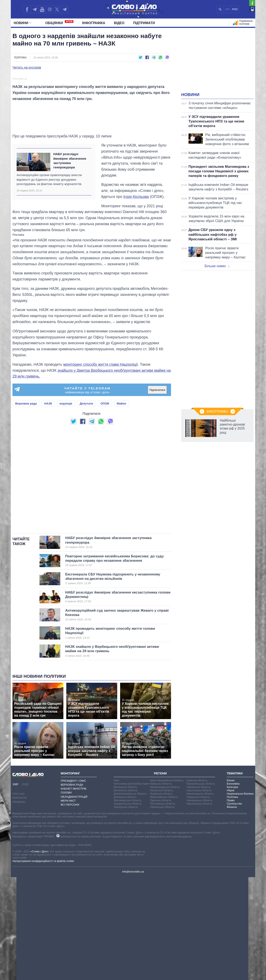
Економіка (233, 887)
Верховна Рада (72, 888)
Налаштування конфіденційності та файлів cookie (43, 964)
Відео (119, 23)
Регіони (160, 876)
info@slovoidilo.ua (133, 975)
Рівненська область (162, 910)
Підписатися (157, 493)
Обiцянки (59, 22)
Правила (19, 905)
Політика (20, 58)
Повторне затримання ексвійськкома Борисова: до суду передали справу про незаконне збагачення (115, 664)
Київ (116, 883)
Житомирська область (128, 903)
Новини (23, 23)
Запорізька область (126, 910)
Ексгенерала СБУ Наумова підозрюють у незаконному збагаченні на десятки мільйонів (113, 682)
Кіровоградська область (165, 890)
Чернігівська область (199, 907)
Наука (230, 893)
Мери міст (68, 904)
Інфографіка (94, 23)
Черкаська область (198, 900)
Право (231, 903)
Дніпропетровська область (130, 897)
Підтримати (144, 23)
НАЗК (48, 507)
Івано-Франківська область (167, 883)
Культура (232, 890)
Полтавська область (163, 907)
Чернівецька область (199, 903)
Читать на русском (27, 68)
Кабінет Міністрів (73, 892)
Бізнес (231, 883)
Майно (121, 507)
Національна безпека (240, 897)
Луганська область (162, 893)
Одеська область (161, 903)
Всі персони (70, 908)
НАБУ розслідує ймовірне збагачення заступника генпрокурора (70, 264)
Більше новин (217, 266)
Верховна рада (26, 507)
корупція (66, 507)
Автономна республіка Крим (131, 887)
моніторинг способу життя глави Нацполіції (100, 468)
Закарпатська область (128, 907)
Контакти (20, 901)
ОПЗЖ (105, 507)
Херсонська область (199, 893)
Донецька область (125, 900)
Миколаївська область (164, 900)
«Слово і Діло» (39, 954)
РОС (235, 9)
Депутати (86, 507)
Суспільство (234, 907)
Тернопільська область (201, 887)
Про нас (19, 897)
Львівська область (161, 897)
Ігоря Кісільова (136, 300)
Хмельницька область (200, 897)
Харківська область (198, 890)
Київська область (161, 887)
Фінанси (232, 910)
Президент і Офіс (73, 884)
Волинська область (126, 893)
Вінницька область (125, 890)
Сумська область (197, 883)
